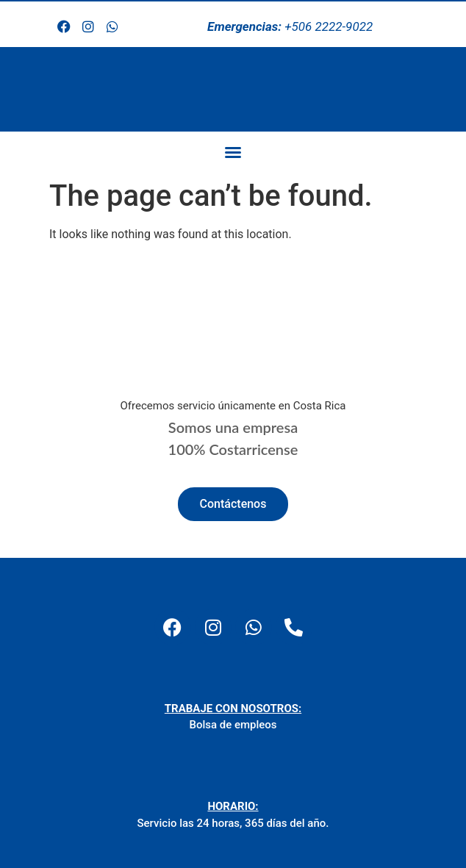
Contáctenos (233, 504)
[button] (233, 152)
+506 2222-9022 (290, 26)
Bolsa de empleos (233, 725)
